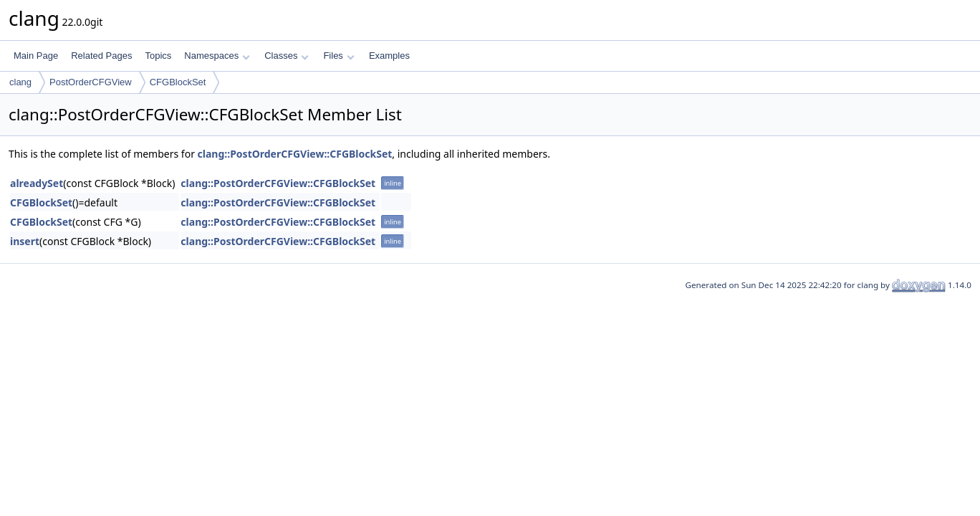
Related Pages (101, 56)
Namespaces (217, 56)
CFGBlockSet (178, 82)
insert (25, 241)
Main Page (36, 56)
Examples (389, 56)
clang (20, 82)
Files (338, 56)
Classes (287, 56)
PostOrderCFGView (91, 82)
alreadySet (37, 183)
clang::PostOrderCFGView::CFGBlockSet (295, 154)
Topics (158, 56)
